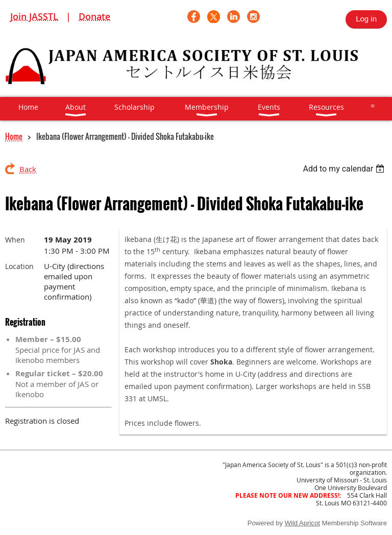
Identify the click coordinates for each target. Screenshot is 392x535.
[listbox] (345, 169)
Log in (366, 19)
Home (14, 136)
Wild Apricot (302, 523)
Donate (94, 16)
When (15, 240)
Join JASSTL (34, 16)
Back (28, 169)
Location (19, 266)
